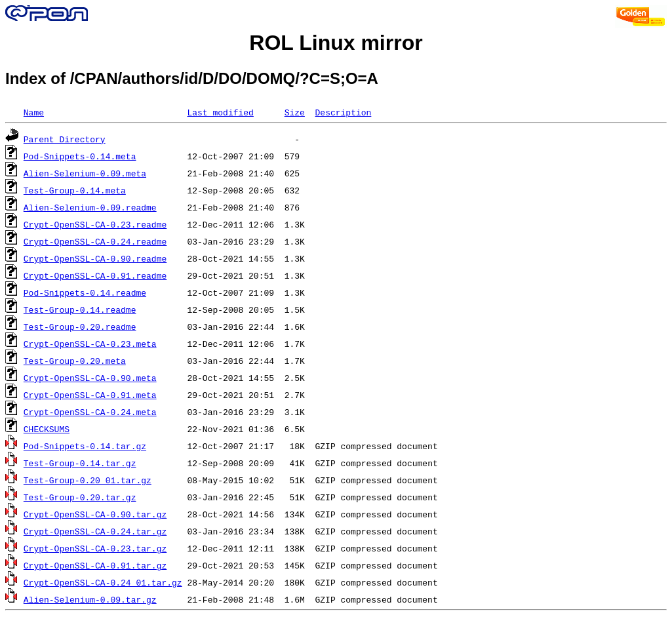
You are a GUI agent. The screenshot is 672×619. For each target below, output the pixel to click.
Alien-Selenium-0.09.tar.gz (90, 599)
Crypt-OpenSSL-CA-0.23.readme (95, 224)
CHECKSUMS (47, 429)
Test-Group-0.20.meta (75, 361)
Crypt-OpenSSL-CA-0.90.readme (95, 258)
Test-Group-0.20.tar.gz (80, 497)
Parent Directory (65, 139)
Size (295, 112)
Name (34, 112)
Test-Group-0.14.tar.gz (80, 463)
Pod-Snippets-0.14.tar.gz (85, 446)
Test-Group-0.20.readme (80, 327)
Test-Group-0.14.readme (80, 309)
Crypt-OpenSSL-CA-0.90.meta (90, 378)
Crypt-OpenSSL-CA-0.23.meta (90, 344)
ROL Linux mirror (336, 43)
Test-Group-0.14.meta (75, 190)
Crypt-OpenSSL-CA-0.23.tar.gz (95, 548)
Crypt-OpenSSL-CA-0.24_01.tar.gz (103, 582)
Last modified (220, 112)
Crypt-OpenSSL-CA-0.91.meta (90, 395)
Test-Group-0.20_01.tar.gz (88, 480)
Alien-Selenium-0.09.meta (85, 173)
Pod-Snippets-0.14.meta (80, 156)
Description (343, 112)
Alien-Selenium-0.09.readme (90, 207)
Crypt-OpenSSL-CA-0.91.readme (95, 275)
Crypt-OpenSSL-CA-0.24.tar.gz (95, 531)
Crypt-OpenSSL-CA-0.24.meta (90, 412)
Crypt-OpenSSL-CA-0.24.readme (95, 241)
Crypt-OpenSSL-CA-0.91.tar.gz (95, 565)
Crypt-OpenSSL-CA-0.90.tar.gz (95, 514)
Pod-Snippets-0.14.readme (85, 292)
